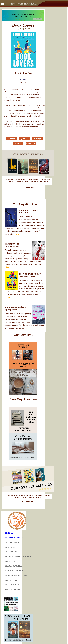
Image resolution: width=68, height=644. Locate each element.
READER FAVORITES (13, 566)
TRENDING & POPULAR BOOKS (18, 557)
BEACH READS (11, 561)
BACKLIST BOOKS (13, 590)
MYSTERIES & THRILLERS (16, 575)
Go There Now (28, 187)
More (17, 234)
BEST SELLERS (11, 580)
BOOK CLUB (10, 547)
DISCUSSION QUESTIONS (15, 538)
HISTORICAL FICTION (14, 571)
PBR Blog (9, 533)
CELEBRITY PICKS (13, 542)
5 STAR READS (13, 552)
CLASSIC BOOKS (12, 585)
